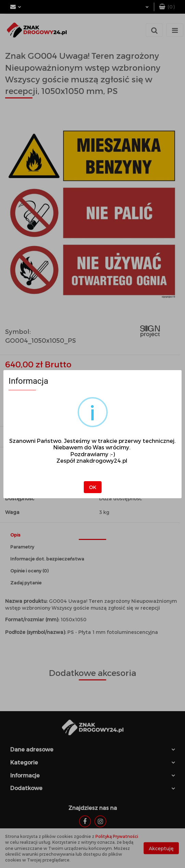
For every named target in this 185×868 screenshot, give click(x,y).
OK (93, 487)
